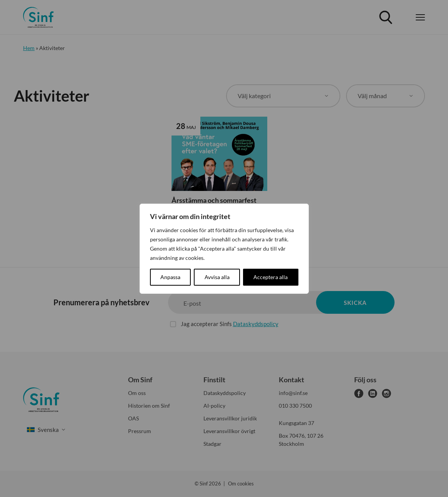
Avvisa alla (217, 277)
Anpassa (170, 277)
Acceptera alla (271, 277)
